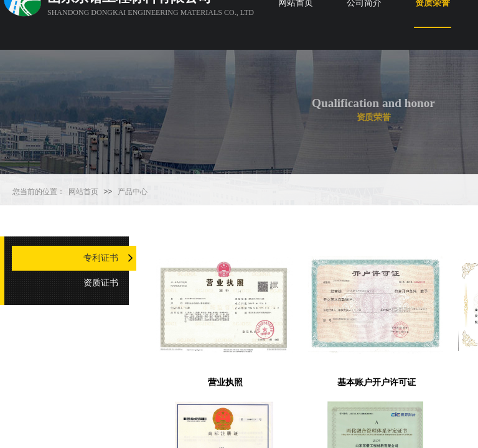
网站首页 (83, 192)
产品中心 (133, 192)
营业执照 (225, 382)
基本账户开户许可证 (377, 382)
